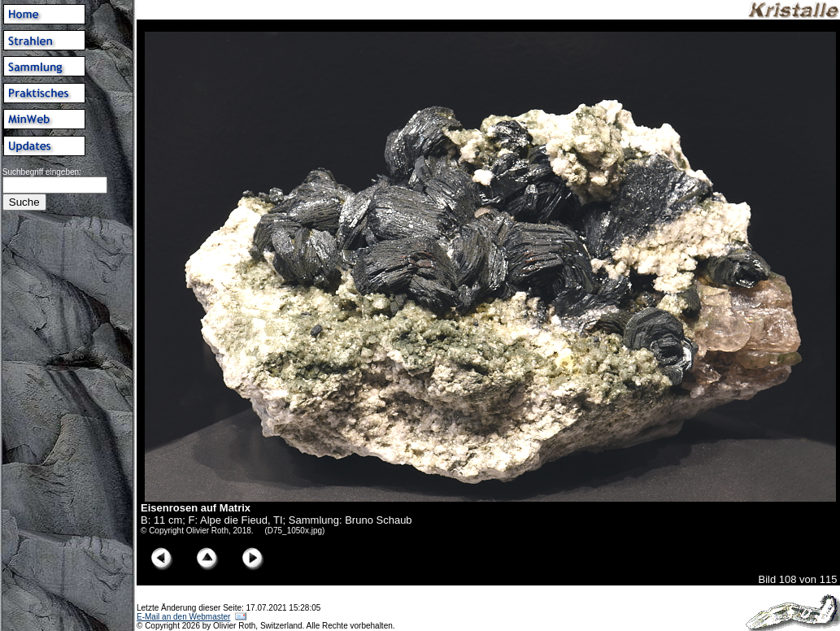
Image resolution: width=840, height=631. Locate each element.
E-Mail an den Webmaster (183, 617)
